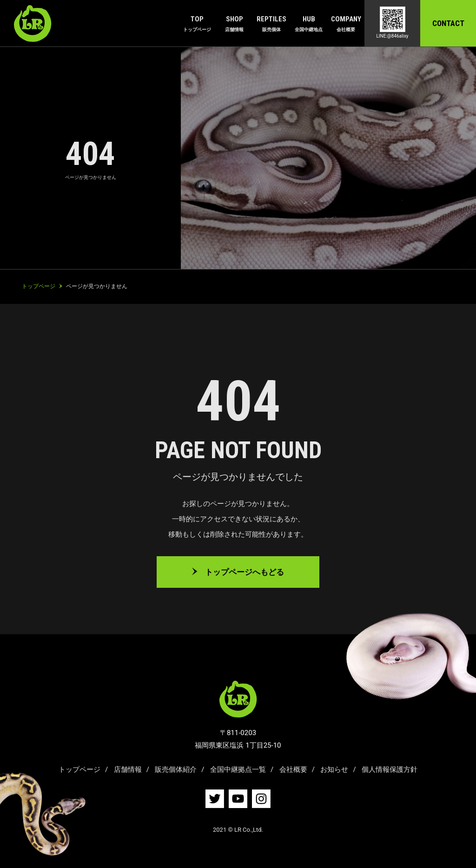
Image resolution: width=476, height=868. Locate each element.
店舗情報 (128, 769)
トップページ (79, 769)
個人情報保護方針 (390, 769)
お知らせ (334, 769)
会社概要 (293, 769)
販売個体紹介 (176, 769)
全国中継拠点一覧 (238, 769)
